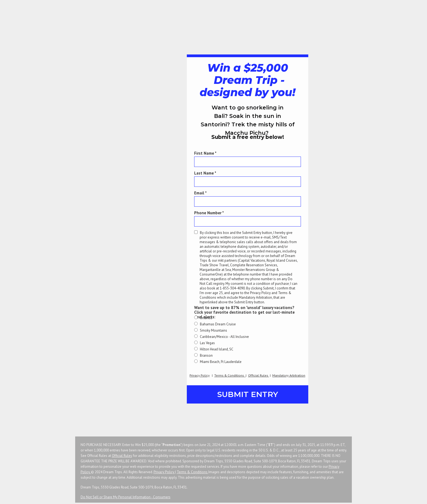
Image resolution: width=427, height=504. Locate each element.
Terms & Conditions (193, 472)
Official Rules (122, 456)
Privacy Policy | (165, 472)
